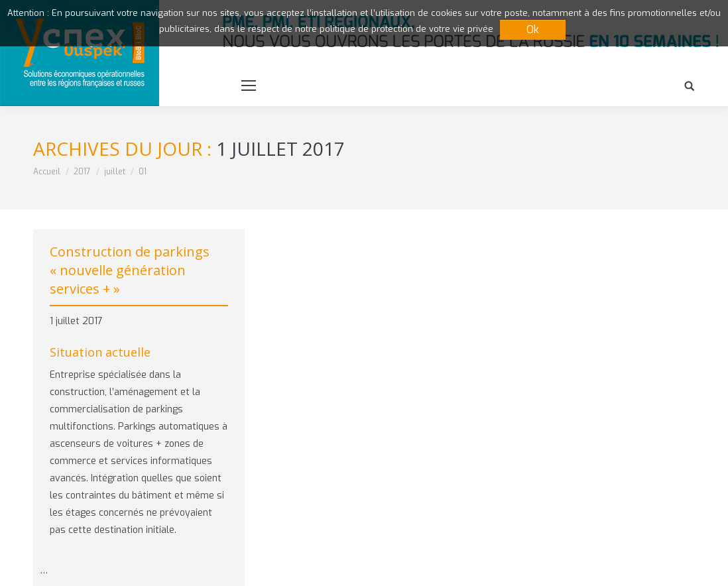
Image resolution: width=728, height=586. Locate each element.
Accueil (47, 172)
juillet (115, 172)
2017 (82, 172)
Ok (533, 29)
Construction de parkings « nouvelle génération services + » (130, 270)
